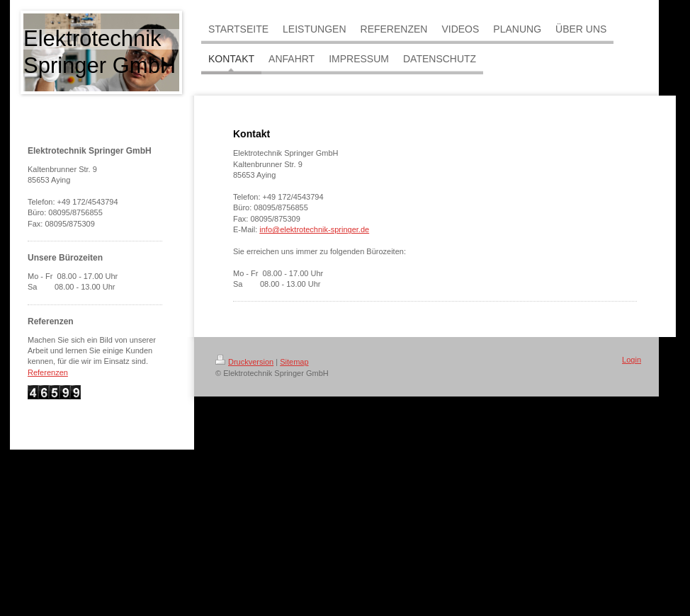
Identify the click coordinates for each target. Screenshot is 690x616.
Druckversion (244, 362)
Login (632, 360)
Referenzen (48, 372)
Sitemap (294, 362)
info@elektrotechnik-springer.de (314, 229)
